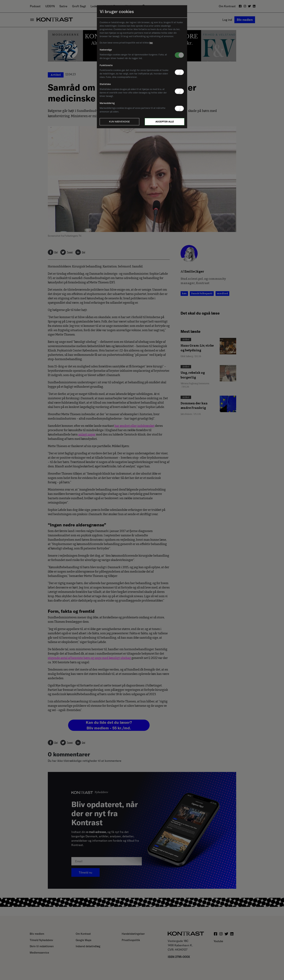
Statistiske (105, 84)
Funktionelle (106, 65)
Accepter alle (165, 122)
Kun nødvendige (119, 122)
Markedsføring (107, 103)
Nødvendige (106, 50)
